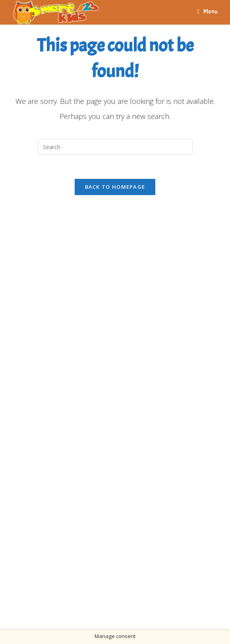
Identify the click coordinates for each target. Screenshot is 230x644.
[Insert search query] (115, 147)
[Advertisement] (58, 404)
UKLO (131, 610)
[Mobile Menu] (208, 11)
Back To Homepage (115, 187)
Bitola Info (105, 610)
